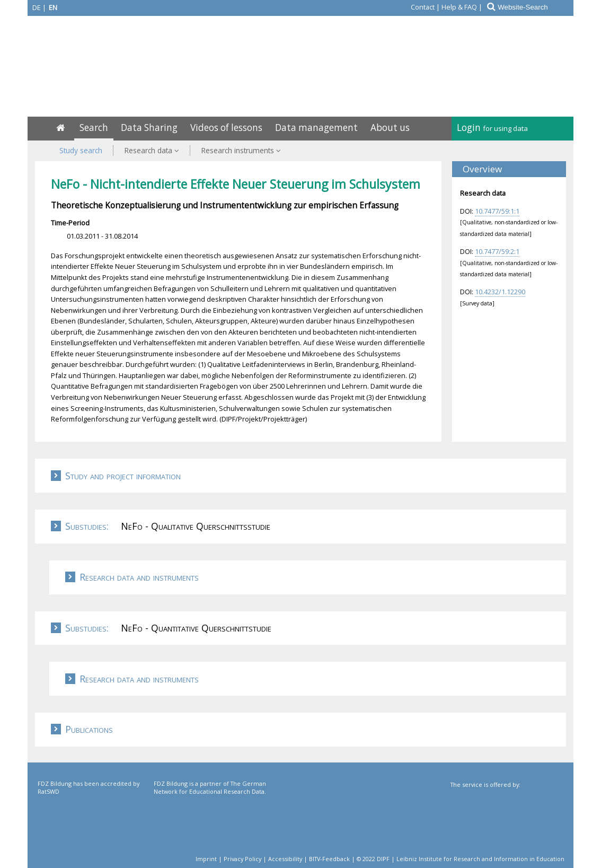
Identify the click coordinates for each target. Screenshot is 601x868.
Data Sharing (149, 128)
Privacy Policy (242, 859)
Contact (423, 7)
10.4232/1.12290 (500, 292)
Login (492, 128)
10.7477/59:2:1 (497, 251)
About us (390, 128)
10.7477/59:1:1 (497, 211)
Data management (316, 128)
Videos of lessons (226, 128)
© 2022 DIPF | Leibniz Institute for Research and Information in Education (461, 859)
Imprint (206, 859)
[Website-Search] (535, 7)
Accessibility (285, 859)
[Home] (60, 128)
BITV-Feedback (329, 859)
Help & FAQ (459, 7)
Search (94, 128)
